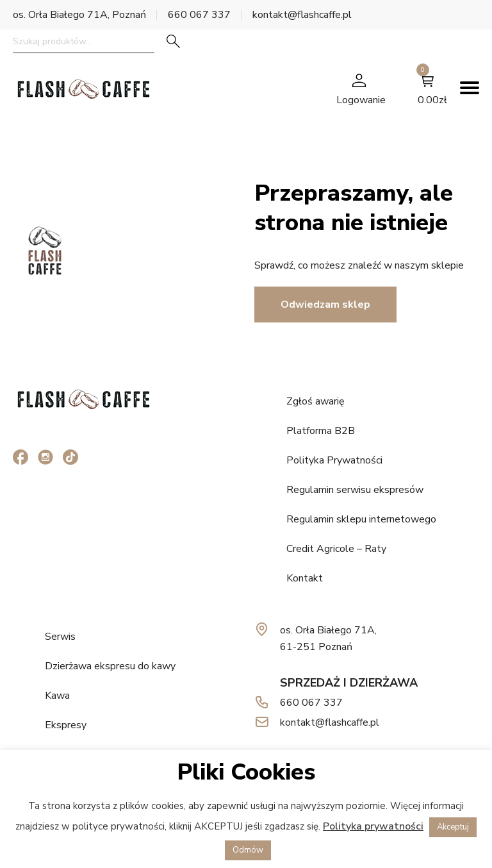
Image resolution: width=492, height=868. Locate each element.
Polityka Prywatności (334, 460)
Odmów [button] (248, 850)
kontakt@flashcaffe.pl (302, 15)
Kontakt (305, 578)
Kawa (57, 696)
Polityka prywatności (373, 826)
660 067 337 (199, 15)
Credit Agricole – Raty (336, 549)
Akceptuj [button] (453, 827)
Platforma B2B (321, 431)
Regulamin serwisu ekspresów (355, 490)
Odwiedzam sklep (325, 305)
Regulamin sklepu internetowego (361, 519)
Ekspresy (66, 725)
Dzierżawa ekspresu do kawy (110, 666)
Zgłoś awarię (316, 401)
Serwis (60, 637)
